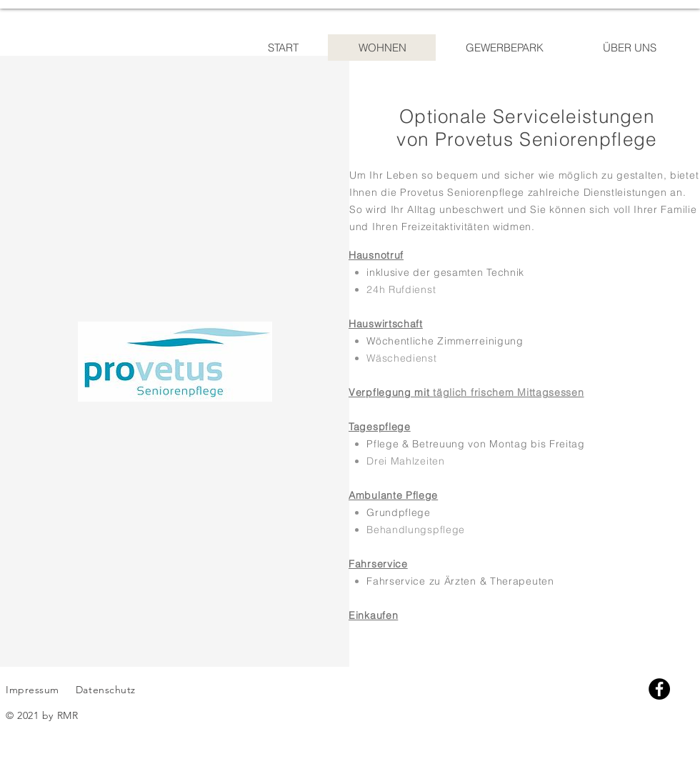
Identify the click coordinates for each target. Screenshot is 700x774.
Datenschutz (107, 690)
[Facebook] (659, 689)
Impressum (32, 690)
